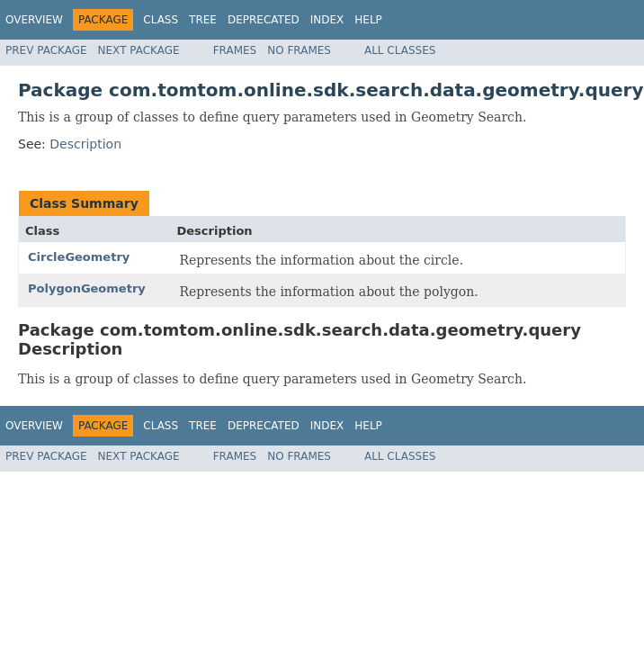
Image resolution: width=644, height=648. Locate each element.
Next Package (139, 50)
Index (327, 20)
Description (85, 144)
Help (368, 20)
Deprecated (264, 20)
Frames (235, 50)
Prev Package (46, 50)
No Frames (299, 50)
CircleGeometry (79, 257)
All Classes (400, 50)
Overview (34, 20)
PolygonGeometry (87, 288)
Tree (203, 20)
